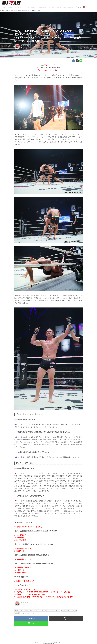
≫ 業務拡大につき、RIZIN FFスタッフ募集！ (31, 594)
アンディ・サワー (51, 65)
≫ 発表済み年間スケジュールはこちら (28, 527)
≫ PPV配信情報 (20, 540)
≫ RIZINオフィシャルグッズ (25, 589)
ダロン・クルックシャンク (47, 70)
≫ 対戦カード (19, 538)
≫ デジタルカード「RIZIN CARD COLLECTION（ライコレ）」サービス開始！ (43, 592)
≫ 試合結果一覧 (20, 573)
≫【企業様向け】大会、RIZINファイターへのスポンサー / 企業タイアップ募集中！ (44, 597)
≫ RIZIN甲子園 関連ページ (24, 581)
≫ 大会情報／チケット (23, 535)
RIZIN (23, 47)
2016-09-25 (24, 46)
